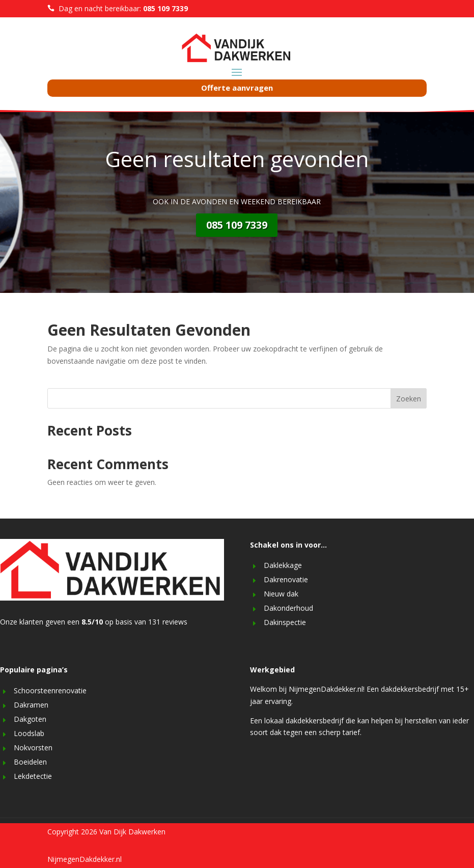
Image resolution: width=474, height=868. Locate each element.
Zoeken (409, 399)
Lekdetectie (33, 776)
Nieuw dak (281, 594)
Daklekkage (283, 565)
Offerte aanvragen (237, 88)
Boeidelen (30, 762)
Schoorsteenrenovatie (50, 690)
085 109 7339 (237, 225)
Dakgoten (30, 719)
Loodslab (29, 733)
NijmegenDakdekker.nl (85, 859)
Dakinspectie (285, 622)
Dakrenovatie (286, 579)
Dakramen (31, 705)
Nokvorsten (33, 748)
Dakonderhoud (288, 608)
